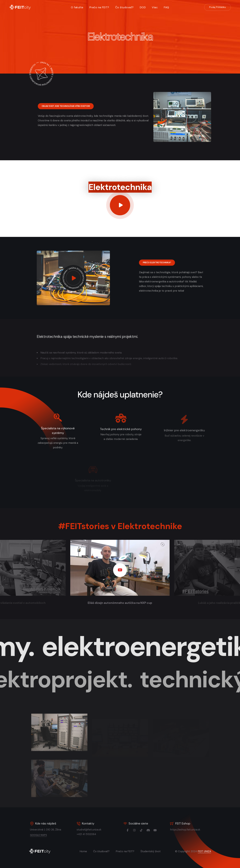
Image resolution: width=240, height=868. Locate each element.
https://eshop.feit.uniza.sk (191, 830)
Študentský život (151, 851)
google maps (45, 835)
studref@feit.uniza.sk (95, 830)
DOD (143, 7)
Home (83, 851)
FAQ (166, 7)
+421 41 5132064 (93, 834)
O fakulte (77, 7)
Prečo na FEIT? (99, 7)
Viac (155, 7)
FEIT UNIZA (204, 851)
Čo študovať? (124, 7)
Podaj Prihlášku (218, 7)
